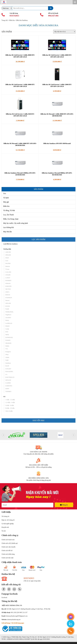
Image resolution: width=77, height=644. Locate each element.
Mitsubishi (7, 345)
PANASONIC (8, 373)
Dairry (6, 322)
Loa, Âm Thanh (8, 215)
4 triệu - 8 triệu (9, 407)
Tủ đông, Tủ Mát (9, 210)
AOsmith (7, 276)
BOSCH (7, 296)
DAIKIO (7, 342)
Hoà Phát (7, 265)
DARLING (7, 288)
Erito (6, 333)
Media (6, 336)
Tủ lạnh (6, 198)
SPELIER (7, 256)
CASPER (7, 384)
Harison (6, 268)
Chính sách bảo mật (7, 558)
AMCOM (7, 254)
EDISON (7, 285)
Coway (6, 271)
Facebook (4, 598)
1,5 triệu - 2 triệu (9, 404)
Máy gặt (6, 202)
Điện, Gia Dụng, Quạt (11, 219)
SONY (6, 390)
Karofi (6, 367)
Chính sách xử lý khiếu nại (10, 543)
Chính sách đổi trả (7, 551)
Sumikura (7, 365)
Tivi (5, 193)
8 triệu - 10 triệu (9, 410)
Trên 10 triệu (8, 413)
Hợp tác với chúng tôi (8, 520)
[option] (17, 437)
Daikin (6, 347)
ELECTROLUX (9, 379)
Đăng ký (64, 505)
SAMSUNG (8, 387)
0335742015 (14, 16)
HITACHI (7, 382)
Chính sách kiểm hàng (8, 554)
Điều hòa (6, 206)
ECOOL (7, 308)
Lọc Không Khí (8, 227)
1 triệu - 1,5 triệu (9, 401)
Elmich (6, 327)
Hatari (6, 259)
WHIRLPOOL (8, 313)
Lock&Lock (8, 325)
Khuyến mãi (5, 527)
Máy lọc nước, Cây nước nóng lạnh (16, 223)
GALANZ (7, 273)
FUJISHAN (8, 299)
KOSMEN (7, 282)
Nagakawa (7, 316)
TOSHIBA (7, 393)
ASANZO (7, 319)
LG (5, 376)
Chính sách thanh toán (8, 540)
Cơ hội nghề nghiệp (8, 524)
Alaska (6, 359)
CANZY (7, 279)
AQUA (6, 293)
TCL (6, 350)
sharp (6, 356)
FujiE (6, 362)
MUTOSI (7, 291)
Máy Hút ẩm (7, 232)
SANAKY (7, 370)
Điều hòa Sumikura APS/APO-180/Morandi (57, 144)
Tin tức (4, 531)
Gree (6, 262)
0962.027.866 (53, 16)
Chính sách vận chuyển (8, 547)
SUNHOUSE (8, 339)
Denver (6, 302)
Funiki (6, 310)
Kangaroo (7, 353)
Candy (6, 330)
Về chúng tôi (5, 516)
